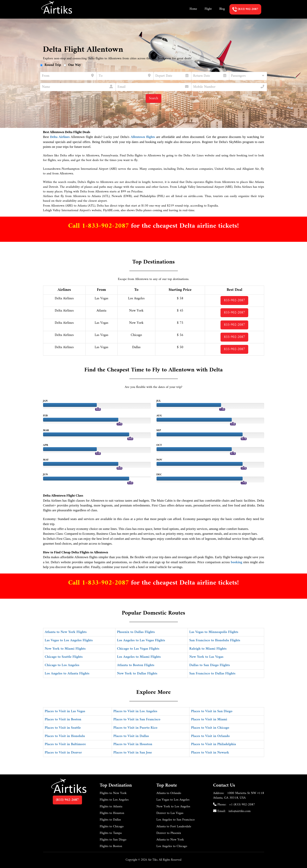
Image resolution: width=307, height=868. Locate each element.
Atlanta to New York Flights (66, 632)
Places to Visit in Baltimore (65, 744)
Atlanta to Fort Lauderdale (174, 827)
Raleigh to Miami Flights (208, 649)
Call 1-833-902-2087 (99, 226)
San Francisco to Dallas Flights (212, 674)
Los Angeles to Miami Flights (139, 657)
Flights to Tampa (111, 833)
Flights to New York (113, 793)
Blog (222, 9)
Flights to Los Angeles (114, 800)
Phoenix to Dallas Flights (136, 632)
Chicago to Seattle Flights (64, 657)
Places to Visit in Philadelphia (214, 744)
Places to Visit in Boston (63, 719)
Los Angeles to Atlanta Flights (67, 674)
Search (153, 98)
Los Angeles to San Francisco (176, 820)
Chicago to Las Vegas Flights (138, 649)
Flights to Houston (112, 813)
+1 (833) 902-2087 (242, 805)
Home (193, 9)
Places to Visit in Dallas (131, 736)
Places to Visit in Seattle (63, 728)
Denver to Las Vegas (170, 813)
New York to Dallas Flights (137, 674)
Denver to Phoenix (169, 833)
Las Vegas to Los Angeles (173, 800)
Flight (208, 9)
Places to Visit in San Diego (212, 711)
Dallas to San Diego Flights (210, 665)
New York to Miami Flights (65, 649)
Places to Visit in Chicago (210, 728)
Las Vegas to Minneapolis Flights (214, 632)
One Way (74, 65)
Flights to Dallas (110, 820)
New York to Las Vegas (206, 657)
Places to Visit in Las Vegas (65, 711)
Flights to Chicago (112, 827)
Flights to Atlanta (111, 807)
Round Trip (53, 65)
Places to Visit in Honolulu (65, 736)
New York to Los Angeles (173, 807)
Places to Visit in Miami (209, 719)
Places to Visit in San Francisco (137, 719)
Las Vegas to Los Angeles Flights (69, 640)
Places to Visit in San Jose (133, 753)
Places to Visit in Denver (63, 753)
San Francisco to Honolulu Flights (215, 640)
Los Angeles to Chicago (172, 846)
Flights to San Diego (113, 840)
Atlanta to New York (170, 840)
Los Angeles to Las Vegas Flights (141, 640)
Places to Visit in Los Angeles (135, 711)
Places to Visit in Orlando (210, 736)
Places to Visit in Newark (210, 753)
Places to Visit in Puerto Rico (135, 728)
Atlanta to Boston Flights (136, 665)
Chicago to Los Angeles (62, 665)
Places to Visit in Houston (133, 744)
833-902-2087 (234, 300)
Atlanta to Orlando (169, 793)
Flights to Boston (111, 846)
